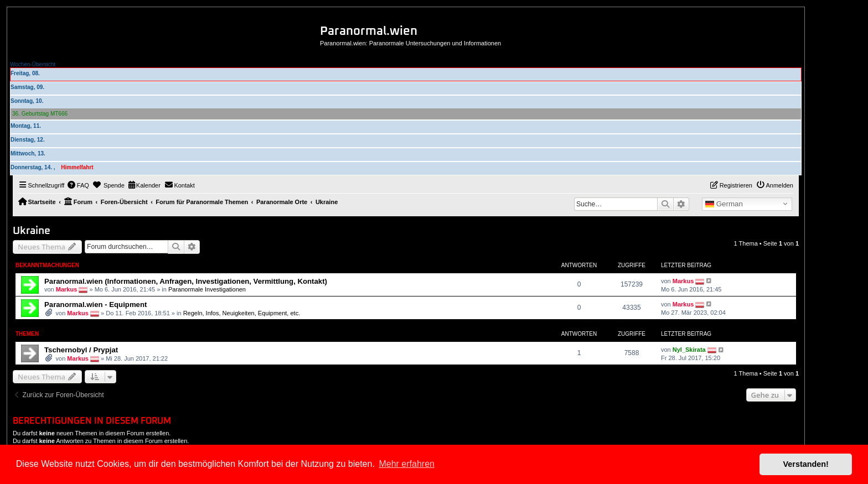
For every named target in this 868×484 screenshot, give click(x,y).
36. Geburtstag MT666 (40, 114)
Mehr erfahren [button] (407, 464)
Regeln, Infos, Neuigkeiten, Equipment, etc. (242, 313)
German (724, 204)
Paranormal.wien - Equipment (95, 305)
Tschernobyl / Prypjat (81, 350)
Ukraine (32, 231)
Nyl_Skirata (689, 350)
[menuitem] (78, 185)
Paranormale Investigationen (207, 289)
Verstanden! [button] (806, 464)
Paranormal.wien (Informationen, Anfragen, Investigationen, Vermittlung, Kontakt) (186, 281)
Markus (67, 289)
